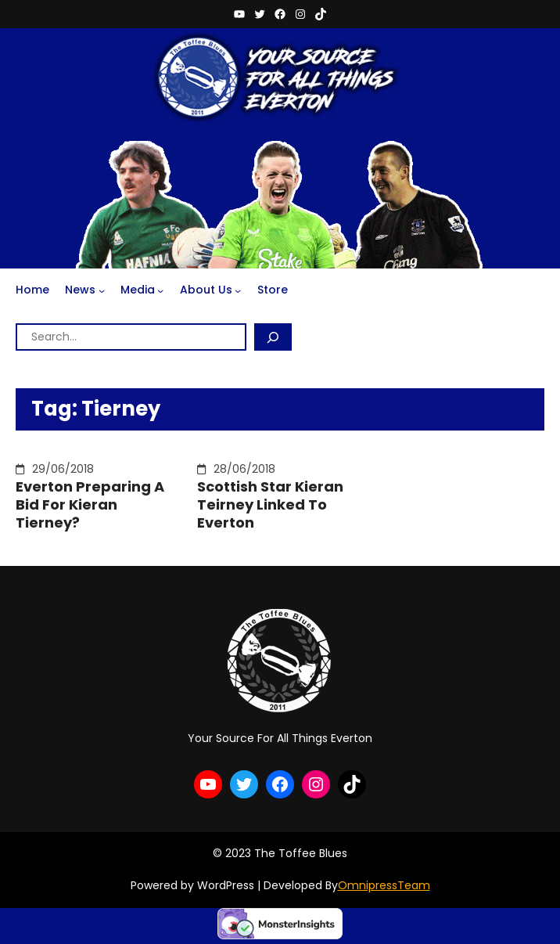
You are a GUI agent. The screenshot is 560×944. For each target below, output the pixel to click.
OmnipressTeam (384, 885)
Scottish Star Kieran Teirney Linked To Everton (270, 505)
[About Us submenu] (238, 290)
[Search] (273, 337)
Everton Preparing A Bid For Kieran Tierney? (90, 505)
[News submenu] (102, 290)
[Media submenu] (160, 290)
